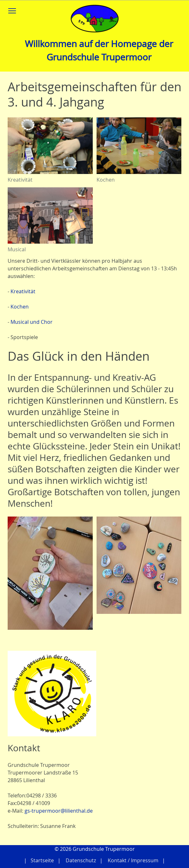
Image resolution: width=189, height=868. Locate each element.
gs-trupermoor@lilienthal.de (59, 811)
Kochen (20, 307)
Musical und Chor (32, 322)
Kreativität (23, 291)
